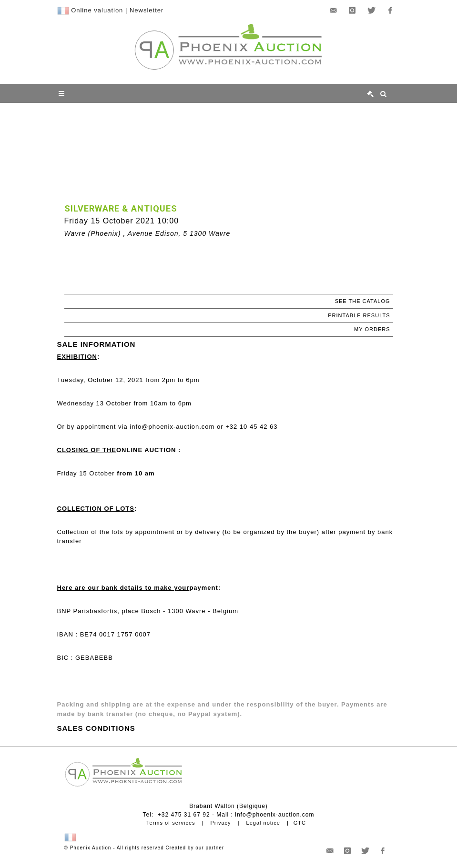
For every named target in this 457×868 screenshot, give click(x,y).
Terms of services (171, 823)
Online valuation (97, 10)
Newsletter (147, 10)
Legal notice (263, 823)
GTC (300, 823)
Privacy (221, 823)
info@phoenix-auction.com (274, 815)
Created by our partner (195, 848)
